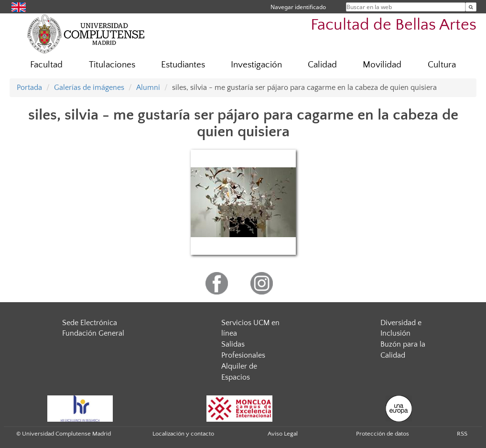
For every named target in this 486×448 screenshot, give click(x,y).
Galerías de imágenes (89, 87)
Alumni (148, 87)
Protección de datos (383, 434)
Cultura (442, 65)
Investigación (256, 65)
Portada (29, 87)
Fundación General (93, 333)
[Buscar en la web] (471, 7)
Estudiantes (183, 65)
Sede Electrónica (90, 323)
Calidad (322, 65)
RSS (462, 434)
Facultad (46, 65)
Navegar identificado (298, 7)
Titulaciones (112, 65)
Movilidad (382, 65)
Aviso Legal (283, 434)
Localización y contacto (183, 434)
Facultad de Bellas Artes (394, 25)
